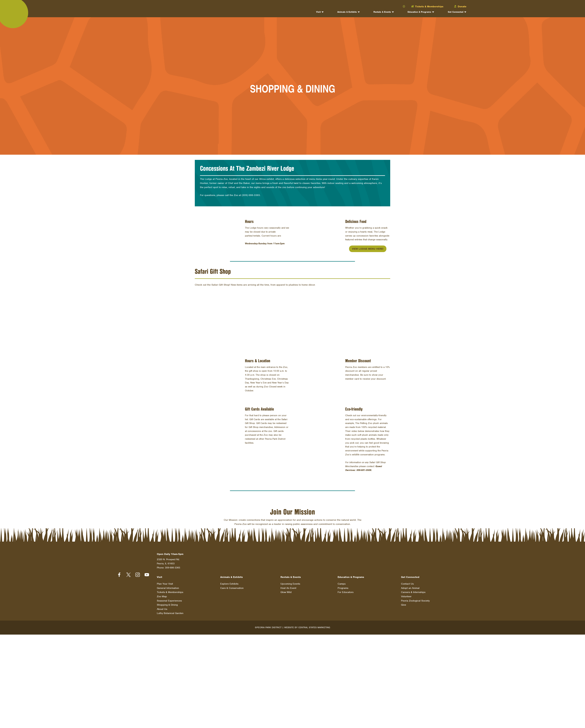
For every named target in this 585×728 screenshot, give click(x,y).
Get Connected (456, 12)
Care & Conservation (232, 586)
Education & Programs (419, 12)
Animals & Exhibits (347, 12)
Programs (343, 586)
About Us (162, 607)
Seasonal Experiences (169, 599)
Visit (318, 12)
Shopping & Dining (167, 603)
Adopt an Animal (410, 586)
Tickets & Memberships (170, 591)
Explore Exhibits (229, 582)
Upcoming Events (290, 582)
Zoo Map (162, 595)
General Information (168, 586)
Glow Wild (286, 591)
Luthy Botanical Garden (170, 612)
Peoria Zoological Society (415, 599)
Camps (342, 582)
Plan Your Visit (165, 582)
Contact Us (407, 582)
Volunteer (406, 595)
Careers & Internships (413, 591)
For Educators (346, 591)
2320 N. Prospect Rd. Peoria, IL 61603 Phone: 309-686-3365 (169, 562)
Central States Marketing (314, 626)
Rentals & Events (382, 12)
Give (404, 603)
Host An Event (288, 586)
